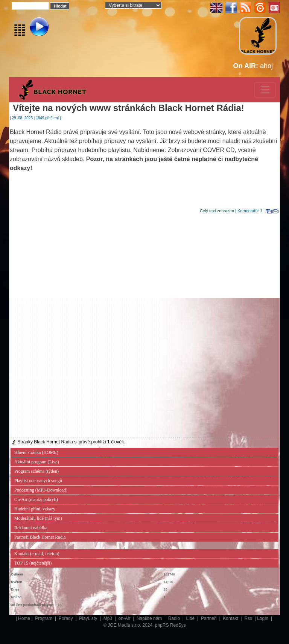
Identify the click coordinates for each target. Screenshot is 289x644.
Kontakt (231, 618)
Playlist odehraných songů (38, 481)
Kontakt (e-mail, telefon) (37, 554)
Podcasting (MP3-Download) (41, 490)
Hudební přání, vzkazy (35, 509)
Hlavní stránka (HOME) (36, 452)
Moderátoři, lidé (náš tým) (38, 518)
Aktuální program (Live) (37, 462)
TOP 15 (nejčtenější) (33, 563)
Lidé (191, 618)
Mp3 (109, 618)
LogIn (263, 618)
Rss (249, 618)
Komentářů (248, 211)
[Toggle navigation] (265, 90)
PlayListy (89, 618)
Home (24, 618)
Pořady (66, 618)
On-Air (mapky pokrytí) (36, 499)
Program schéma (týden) (37, 471)
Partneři (209, 618)
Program (44, 618)
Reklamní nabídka (31, 528)
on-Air (125, 618)
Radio (175, 618)
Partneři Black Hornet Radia (40, 537)
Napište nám (150, 618)
